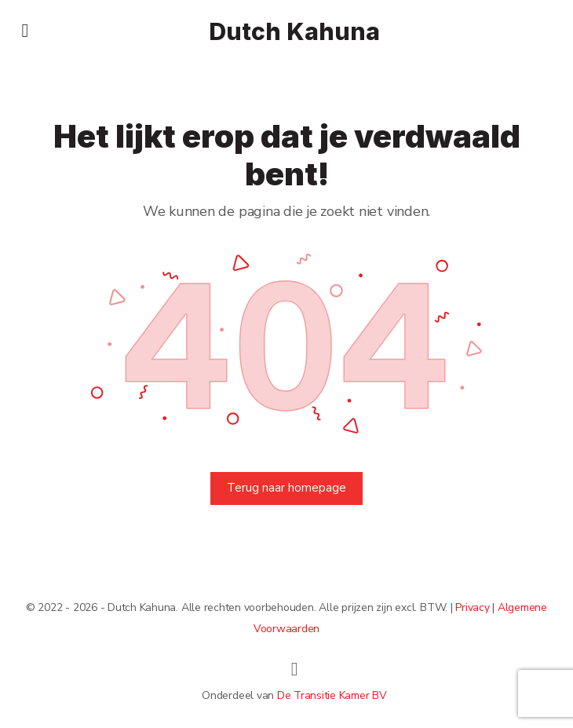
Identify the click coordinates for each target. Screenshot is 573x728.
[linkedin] (294, 669)
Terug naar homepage (286, 488)
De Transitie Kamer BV (332, 695)
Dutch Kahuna (294, 32)
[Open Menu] (25, 30)
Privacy (472, 607)
